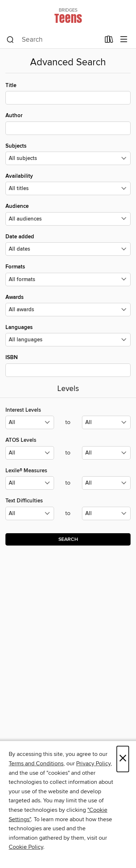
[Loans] (109, 41)
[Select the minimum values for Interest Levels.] (30, 422)
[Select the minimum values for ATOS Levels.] (30, 453)
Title (68, 93)
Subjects (68, 154)
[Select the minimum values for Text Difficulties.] (30, 513)
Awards (68, 305)
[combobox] (53, 40)
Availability (68, 184)
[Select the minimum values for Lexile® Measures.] (30, 483)
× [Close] (123, 759)
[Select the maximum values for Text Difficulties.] (106, 513)
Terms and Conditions (36, 764)
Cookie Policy (26, 847)
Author (68, 123)
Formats (68, 275)
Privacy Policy (93, 764)
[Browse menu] (124, 40)
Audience (68, 214)
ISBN (68, 365)
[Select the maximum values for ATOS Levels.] (106, 453)
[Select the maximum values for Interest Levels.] (106, 422)
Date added (68, 244)
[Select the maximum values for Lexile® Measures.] (106, 483)
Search (68, 539)
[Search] (10, 40)
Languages (68, 335)
